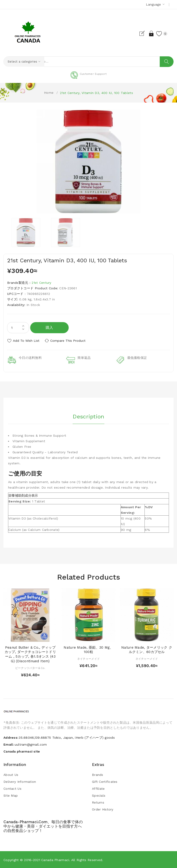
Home (49, 93)
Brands (98, 774)
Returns (98, 802)
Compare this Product (69, 341)
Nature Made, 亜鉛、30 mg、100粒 (88, 649)
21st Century (41, 283)
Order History (103, 809)
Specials (99, 795)
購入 (49, 328)
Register (142, 33)
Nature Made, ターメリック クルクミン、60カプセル (147, 649)
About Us (11, 774)
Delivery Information (20, 781)
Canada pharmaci (55, 860)
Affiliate (98, 788)
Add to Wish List (26, 341)
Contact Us (12, 788)
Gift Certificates (105, 781)
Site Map (11, 795)
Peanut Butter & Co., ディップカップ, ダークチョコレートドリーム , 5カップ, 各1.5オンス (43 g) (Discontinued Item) (30, 654)
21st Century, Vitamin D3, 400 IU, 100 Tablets (96, 93)
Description (88, 416)
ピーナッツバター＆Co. (30, 668)
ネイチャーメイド (88, 658)
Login (150, 33)
